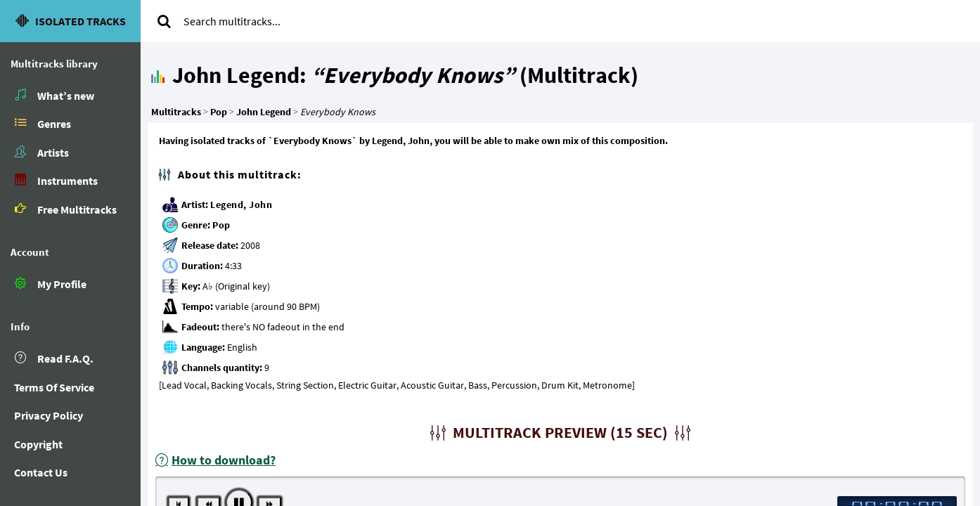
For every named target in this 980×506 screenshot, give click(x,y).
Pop (221, 225)
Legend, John (241, 205)
